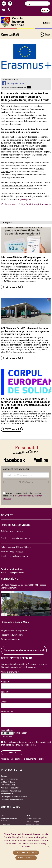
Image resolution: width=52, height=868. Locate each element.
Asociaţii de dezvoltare (10, 788)
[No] (49, 847)
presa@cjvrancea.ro (19, 556)
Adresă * (5, 682)
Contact (4, 776)
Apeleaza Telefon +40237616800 (10, 10)
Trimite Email (4, 10)
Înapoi (45, 35)
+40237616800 (17, 531)
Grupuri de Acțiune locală (11, 791)
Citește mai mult (12, 287)
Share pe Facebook (16, 83)
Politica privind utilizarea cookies (14, 797)
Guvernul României (33, 825)
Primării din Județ (8, 785)
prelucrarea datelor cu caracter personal (19, 745)
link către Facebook (15, 460)
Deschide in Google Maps (15, 622)
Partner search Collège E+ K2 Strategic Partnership (28, 204)
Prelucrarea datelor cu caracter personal (24, 650)
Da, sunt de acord (26, 853)
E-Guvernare (6, 825)
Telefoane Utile (7, 794)
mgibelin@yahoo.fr (27, 199)
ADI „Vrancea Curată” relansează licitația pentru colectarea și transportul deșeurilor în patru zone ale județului (25, 331)
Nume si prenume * (10, 672)
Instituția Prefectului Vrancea (9, 819)
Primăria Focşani (33, 822)
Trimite (12, 753)
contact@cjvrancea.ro (20, 538)
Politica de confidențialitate (12, 800)
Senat (28, 815)
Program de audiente (10, 639)
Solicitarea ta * (8, 712)
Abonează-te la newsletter (14, 88)
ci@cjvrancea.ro (17, 573)
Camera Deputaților (34, 819)
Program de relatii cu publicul (14, 631)
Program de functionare (12, 635)
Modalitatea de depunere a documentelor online (23, 759)
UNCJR (4, 815)
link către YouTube (41, 460)
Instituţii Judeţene (8, 782)
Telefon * (5, 692)
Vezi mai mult (26, 858)
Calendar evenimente (9, 779)
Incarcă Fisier (7, 730)
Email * (4, 702)
